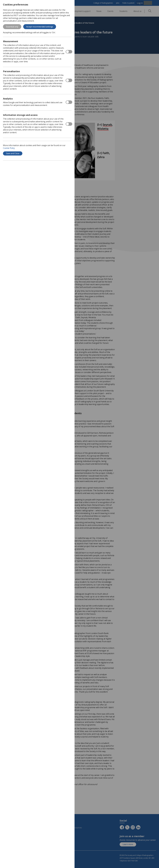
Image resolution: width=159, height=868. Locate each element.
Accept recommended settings (40, 27)
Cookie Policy (9, 148)
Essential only (12, 27)
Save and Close (13, 153)
